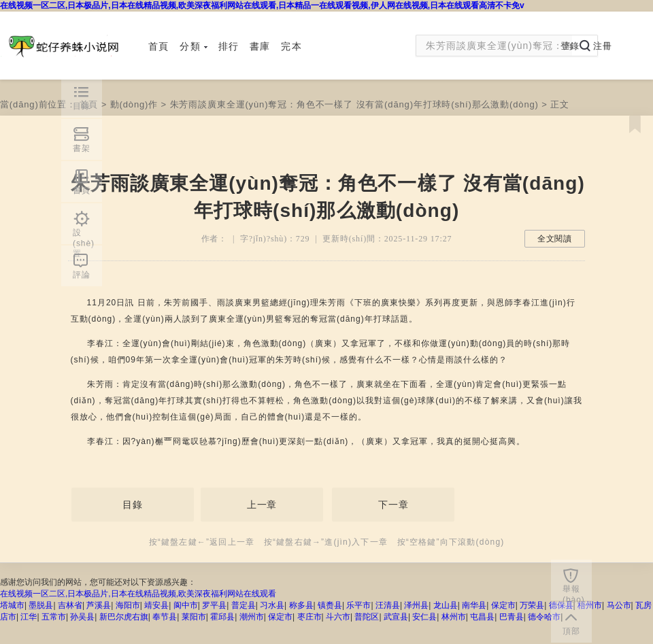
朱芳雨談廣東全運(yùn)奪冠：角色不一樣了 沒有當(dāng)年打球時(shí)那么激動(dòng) (354, 104)
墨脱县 (41, 605)
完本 (291, 46)
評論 (82, 275)
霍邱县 (222, 617)
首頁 (158, 46)
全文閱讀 (555, 239)
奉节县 (165, 617)
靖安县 (156, 605)
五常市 (54, 617)
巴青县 (512, 617)
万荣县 (532, 605)
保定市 (503, 605)
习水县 (272, 605)
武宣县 (396, 617)
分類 (193, 46)
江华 (29, 617)
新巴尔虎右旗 (124, 617)
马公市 (619, 605)
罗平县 (214, 605)
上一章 (262, 505)
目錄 (133, 505)
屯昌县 (482, 617)
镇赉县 (330, 605)
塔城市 (12, 605)
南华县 (474, 605)
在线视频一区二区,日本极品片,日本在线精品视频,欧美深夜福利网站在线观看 (138, 594)
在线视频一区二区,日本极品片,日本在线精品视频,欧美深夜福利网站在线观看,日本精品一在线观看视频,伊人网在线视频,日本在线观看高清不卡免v (262, 5)
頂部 (571, 631)
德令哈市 (544, 617)
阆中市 (186, 605)
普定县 (244, 605)
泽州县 (416, 605)
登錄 (570, 46)
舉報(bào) (574, 592)
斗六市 (338, 617)
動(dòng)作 (134, 104)
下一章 (394, 505)
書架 (82, 148)
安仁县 (424, 617)
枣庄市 (309, 617)
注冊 (603, 46)
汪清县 (388, 605)
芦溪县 (99, 605)
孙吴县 (82, 617)
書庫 (260, 46)
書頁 (82, 190)
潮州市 (252, 617)
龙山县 (446, 605)
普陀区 (367, 617)
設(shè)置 (84, 236)
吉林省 (70, 605)
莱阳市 (194, 617)
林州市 (454, 617)
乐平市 (358, 605)
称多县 (301, 605)
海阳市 (128, 605)
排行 (229, 46)
